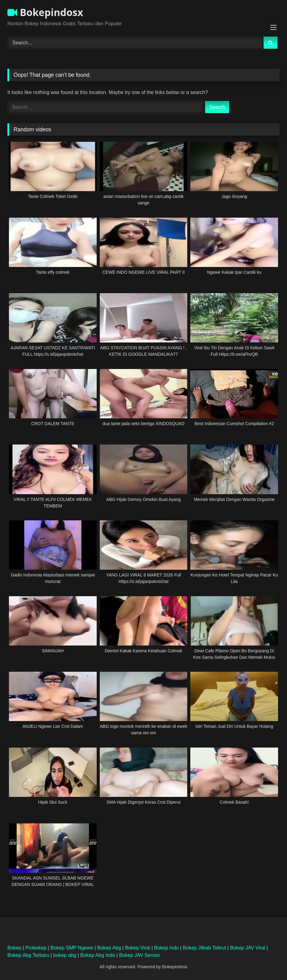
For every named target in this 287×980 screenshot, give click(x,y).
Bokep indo (167, 948)
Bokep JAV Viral (248, 948)
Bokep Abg (109, 948)
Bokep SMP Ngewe (72, 948)
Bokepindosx (45, 12)
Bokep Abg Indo (98, 955)
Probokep (36, 948)
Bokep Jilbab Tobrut (204, 948)
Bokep (14, 948)
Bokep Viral (138, 948)
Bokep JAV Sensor (140, 955)
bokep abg (65, 955)
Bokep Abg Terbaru (28, 955)
